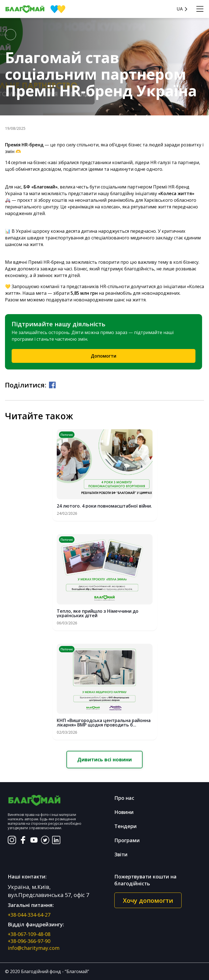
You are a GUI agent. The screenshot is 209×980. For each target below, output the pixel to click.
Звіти (121, 854)
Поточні (67, 435)
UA (180, 9)
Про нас (124, 798)
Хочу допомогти (148, 900)
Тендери (126, 826)
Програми (127, 840)
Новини (124, 812)
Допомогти (104, 356)
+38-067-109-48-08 (29, 934)
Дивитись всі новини (104, 759)
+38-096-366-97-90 (29, 941)
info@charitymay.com (34, 948)
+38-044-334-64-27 (29, 915)
